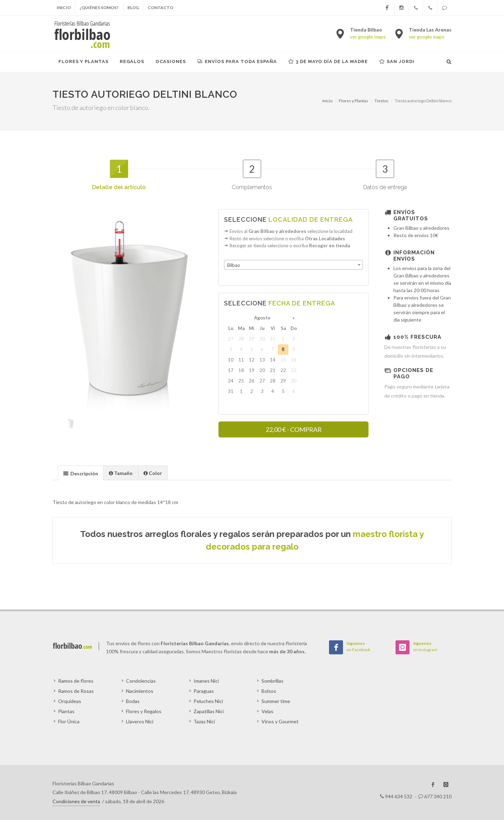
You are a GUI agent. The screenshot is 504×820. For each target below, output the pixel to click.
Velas (267, 711)
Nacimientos (140, 691)
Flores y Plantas (353, 101)
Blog (133, 8)
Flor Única (69, 721)
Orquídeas (70, 701)
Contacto (160, 8)
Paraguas (204, 691)
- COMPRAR (294, 429)
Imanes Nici (206, 681)
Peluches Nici (208, 701)
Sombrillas (272, 681)
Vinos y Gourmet (280, 721)
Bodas (133, 701)
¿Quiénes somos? (99, 8)
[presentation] (81, 473)
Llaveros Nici (140, 721)
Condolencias (141, 681)
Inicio (64, 8)
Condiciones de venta (76, 801)
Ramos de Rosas (76, 691)
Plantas (66, 711)
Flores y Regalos (144, 711)
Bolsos (269, 691)
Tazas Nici (204, 721)
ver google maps (368, 37)
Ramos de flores (76, 681)
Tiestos (381, 101)
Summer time (276, 701)
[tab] (81, 473)
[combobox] (293, 265)
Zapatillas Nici (209, 711)
